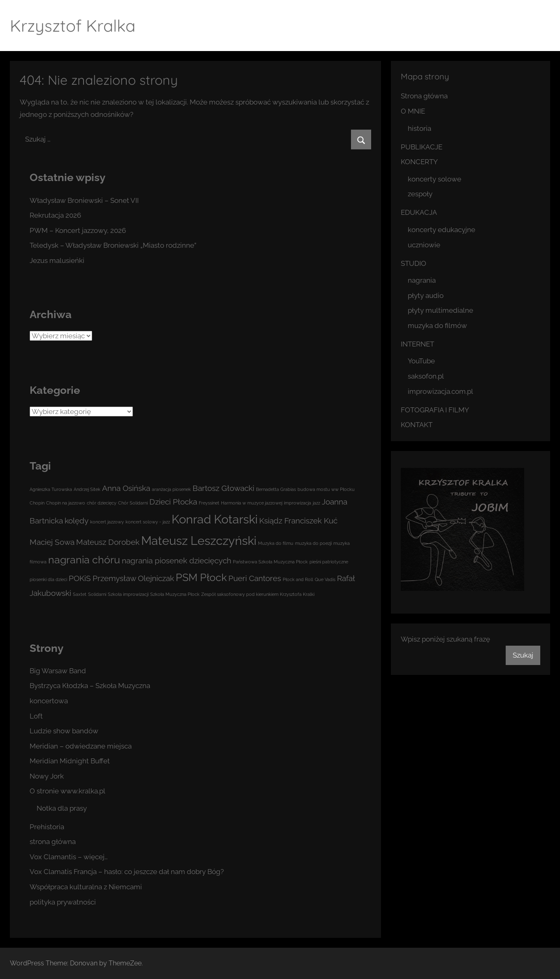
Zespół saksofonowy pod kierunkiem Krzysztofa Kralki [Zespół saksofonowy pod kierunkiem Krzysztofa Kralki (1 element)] (258, 594)
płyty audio (426, 295)
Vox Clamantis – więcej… (69, 857)
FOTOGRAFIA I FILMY (435, 410)
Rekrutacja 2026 (55, 215)
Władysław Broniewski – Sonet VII (84, 200)
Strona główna (424, 96)
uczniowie (424, 245)
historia (419, 128)
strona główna (53, 842)
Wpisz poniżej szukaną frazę (445, 639)
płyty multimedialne (440, 310)
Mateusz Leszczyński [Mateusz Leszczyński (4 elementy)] (199, 541)
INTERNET (417, 344)
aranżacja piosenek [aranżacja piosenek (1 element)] (171, 489)
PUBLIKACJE (422, 147)
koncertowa (49, 701)
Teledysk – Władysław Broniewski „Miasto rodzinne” (113, 245)
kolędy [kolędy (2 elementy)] (77, 521)
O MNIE (413, 111)
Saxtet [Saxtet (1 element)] (80, 594)
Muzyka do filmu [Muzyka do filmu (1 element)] (276, 543)
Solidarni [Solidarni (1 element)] (97, 594)
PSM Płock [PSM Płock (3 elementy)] (201, 578)
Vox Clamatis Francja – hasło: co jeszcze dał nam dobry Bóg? (127, 872)
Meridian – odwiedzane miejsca (81, 746)
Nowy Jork (47, 776)
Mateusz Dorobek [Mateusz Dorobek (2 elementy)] (108, 542)
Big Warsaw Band (58, 671)
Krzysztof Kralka (73, 26)
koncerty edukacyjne (441, 230)
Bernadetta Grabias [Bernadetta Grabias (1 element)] (276, 489)
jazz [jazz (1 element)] (316, 503)
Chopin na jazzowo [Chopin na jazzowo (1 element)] (66, 503)
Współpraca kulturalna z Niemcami (86, 887)
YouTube (421, 361)
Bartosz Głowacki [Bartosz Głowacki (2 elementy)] (223, 488)
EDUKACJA (419, 212)
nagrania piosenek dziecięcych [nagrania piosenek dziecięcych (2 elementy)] (177, 560)
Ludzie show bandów (64, 731)
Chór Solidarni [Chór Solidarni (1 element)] (133, 503)
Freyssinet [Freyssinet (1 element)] (209, 503)
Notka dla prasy (62, 808)
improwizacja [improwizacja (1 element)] (297, 503)
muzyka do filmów (437, 326)
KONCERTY (419, 162)
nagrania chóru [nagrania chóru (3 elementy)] (84, 560)
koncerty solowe (435, 179)
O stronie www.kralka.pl (67, 791)
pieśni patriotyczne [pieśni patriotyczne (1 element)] (329, 562)
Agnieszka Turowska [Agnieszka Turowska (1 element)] (51, 489)
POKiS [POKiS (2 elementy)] (80, 578)
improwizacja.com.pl (440, 391)
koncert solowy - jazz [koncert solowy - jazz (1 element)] (148, 522)
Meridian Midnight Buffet (70, 761)
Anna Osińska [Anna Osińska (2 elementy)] (126, 488)
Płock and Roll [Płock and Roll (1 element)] (298, 579)
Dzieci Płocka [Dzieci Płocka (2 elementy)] (173, 502)
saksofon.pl (426, 376)
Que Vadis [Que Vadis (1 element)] (325, 579)
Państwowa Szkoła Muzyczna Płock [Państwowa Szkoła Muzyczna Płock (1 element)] (270, 562)
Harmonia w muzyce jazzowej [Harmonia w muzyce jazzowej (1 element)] (252, 503)
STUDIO (414, 263)
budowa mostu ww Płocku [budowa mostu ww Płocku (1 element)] (326, 489)
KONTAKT (417, 425)
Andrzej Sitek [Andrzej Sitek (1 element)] (87, 489)
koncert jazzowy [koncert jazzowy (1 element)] (107, 522)
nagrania (422, 280)
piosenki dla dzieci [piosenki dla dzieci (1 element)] (48, 579)
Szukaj (523, 655)
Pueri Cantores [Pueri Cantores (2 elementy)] (255, 578)
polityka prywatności (63, 902)
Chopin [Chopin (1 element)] (37, 503)
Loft (36, 716)
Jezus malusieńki (57, 260)
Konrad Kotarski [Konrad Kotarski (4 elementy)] (215, 519)
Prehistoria (47, 827)
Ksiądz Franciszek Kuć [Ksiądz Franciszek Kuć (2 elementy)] (298, 521)
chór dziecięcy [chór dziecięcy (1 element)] (102, 503)
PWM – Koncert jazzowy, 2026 (78, 230)
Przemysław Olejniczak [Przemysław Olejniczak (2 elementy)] (133, 578)
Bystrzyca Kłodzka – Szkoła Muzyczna (90, 686)
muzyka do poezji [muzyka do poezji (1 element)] (313, 543)
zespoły (420, 194)
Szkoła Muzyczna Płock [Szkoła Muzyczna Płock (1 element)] (175, 594)
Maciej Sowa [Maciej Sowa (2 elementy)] (52, 542)
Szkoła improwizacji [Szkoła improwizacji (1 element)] (128, 594)
